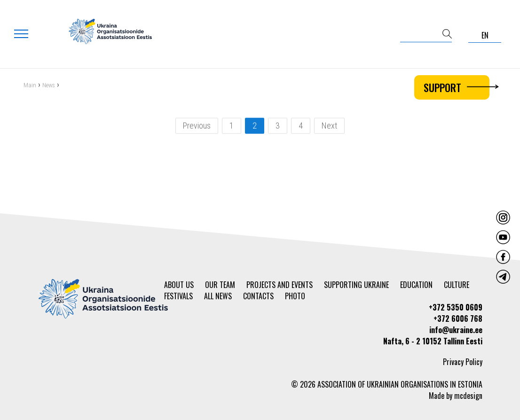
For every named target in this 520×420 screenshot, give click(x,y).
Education (416, 285)
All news (218, 296)
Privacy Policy (463, 362)
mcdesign (468, 396)
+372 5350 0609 (456, 307)
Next (329, 126)
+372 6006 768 (458, 319)
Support (457, 87)
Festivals (178, 296)
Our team (220, 285)
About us (179, 285)
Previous (197, 126)
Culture (457, 285)
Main (30, 86)
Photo (295, 296)
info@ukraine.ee (456, 330)
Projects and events (280, 285)
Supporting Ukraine (356, 285)
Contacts (258, 296)
